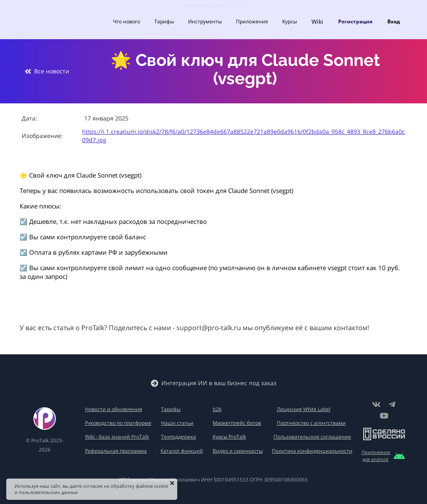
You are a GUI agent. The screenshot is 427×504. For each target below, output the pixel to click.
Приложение (376, 452)
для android (375, 459)
